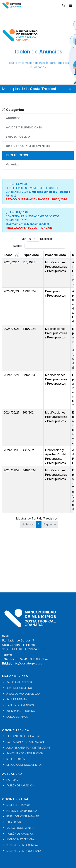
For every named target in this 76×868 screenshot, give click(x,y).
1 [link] (39, 524)
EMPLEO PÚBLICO (18, 137)
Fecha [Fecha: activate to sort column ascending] (8, 255)
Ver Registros (37, 239)
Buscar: (39, 246)
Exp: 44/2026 (18, 184)
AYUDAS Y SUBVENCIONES (24, 127)
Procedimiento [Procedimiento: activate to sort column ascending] (55, 255)
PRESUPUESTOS (17, 155)
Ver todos (13, 164)
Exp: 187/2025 (19, 212)
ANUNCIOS (13, 118)
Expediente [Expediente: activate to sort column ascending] (31, 255)
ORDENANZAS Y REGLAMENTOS (28, 146)
